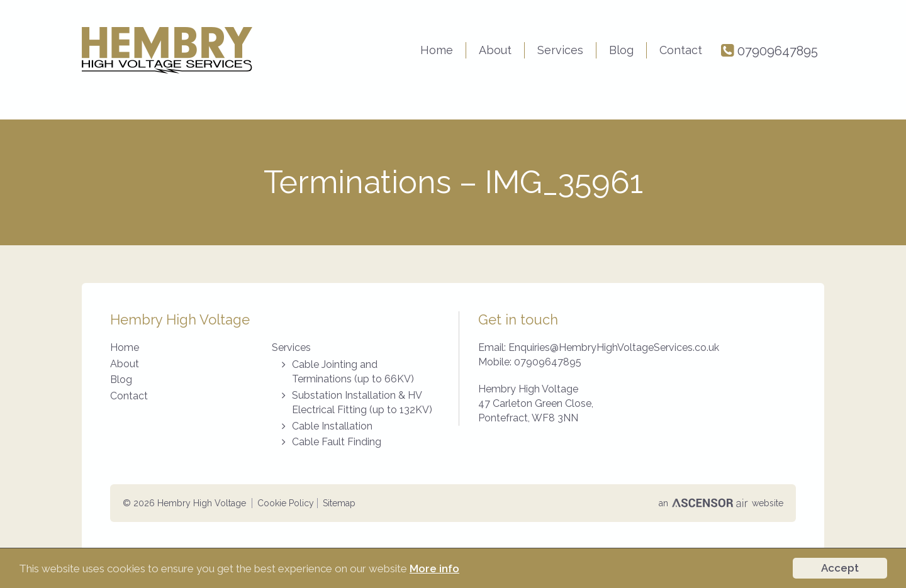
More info (434, 569)
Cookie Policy (286, 503)
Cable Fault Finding (337, 442)
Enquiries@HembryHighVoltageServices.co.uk (614, 347)
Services (560, 50)
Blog (621, 50)
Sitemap (339, 503)
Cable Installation (332, 426)
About (495, 50)
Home (437, 50)
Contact (681, 50)
